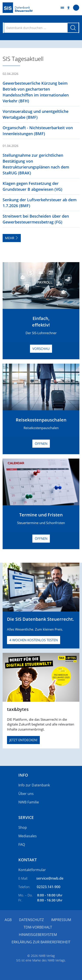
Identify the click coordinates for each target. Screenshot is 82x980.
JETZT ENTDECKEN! (23, 740)
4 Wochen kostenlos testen (34, 640)
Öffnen (41, 444)
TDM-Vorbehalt (38, 927)
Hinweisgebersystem (38, 935)
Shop (23, 827)
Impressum (61, 920)
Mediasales (28, 836)
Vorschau (41, 349)
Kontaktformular (32, 870)
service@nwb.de (50, 878)
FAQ (22, 844)
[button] (69, 8)
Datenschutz (31, 920)
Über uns (26, 794)
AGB (8, 920)
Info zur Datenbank (34, 785)
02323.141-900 (49, 887)
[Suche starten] (73, 28)
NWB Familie (29, 802)
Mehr (12, 238)
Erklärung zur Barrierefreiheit (41, 942)
